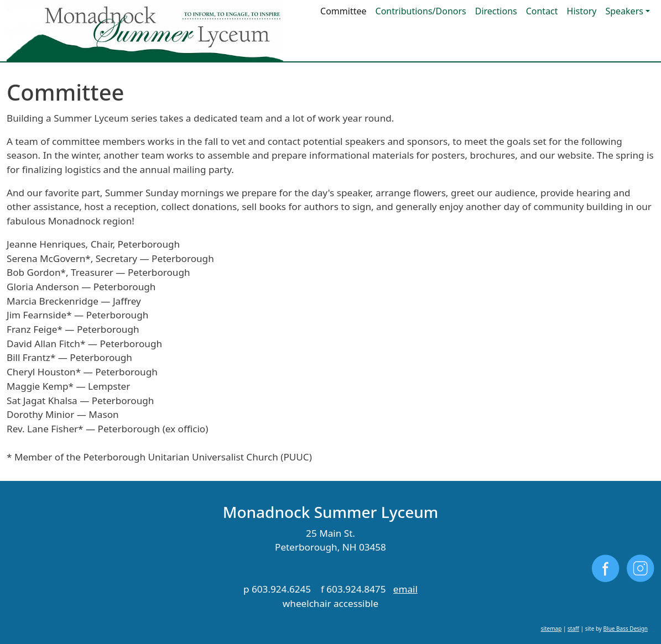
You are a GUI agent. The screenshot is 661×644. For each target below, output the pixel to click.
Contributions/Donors (421, 11)
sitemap (551, 629)
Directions (496, 11)
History (582, 11)
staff (573, 629)
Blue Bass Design (626, 629)
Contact (542, 11)
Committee (343, 11)
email (405, 589)
